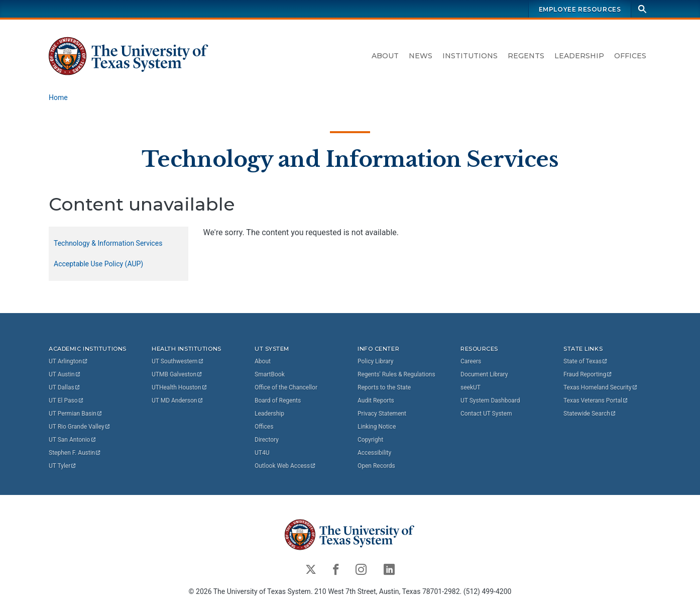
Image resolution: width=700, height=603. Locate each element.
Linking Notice (377, 427)
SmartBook (270, 374)
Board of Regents (278, 400)
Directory (267, 440)
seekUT (471, 387)
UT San (73, 440)
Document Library (484, 374)
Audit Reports (376, 400)
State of (586, 361)
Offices (630, 56)
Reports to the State (384, 387)
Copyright (370, 440)
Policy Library (375, 361)
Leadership (579, 56)
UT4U (262, 453)
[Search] (642, 9)
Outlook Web (285, 466)
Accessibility (374, 453)
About (385, 56)
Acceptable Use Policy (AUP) (98, 264)
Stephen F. (75, 453)
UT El (66, 400)
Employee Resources (580, 9)
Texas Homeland (601, 387)
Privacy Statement (382, 414)
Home (58, 97)
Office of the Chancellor (286, 387)
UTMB (177, 374)
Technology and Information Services (350, 159)
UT (69, 361)
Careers (471, 361)
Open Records (376, 466)
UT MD (178, 400)
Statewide (590, 414)
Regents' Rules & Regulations (396, 374)
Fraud (588, 374)
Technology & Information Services (108, 243)
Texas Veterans (596, 400)
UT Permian (76, 414)
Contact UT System (486, 414)
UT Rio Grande (80, 427)
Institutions (470, 56)
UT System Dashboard (490, 400)
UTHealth (180, 387)
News (421, 56)
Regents (526, 56)
